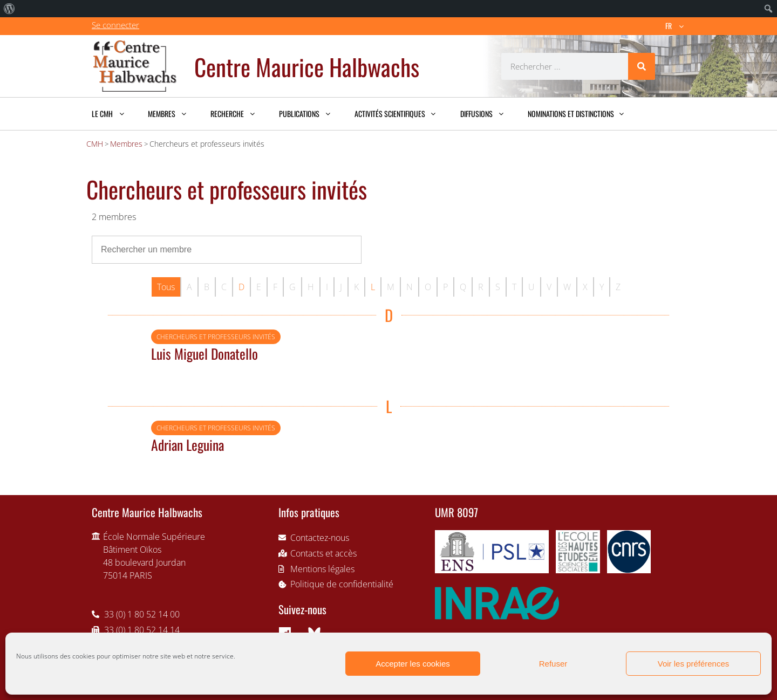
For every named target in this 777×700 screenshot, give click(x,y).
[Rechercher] (642, 66)
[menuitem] (9, 9)
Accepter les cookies (413, 664)
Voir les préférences (694, 664)
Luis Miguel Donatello (205, 353)
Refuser (553, 664)
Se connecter (115, 25)
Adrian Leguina (188, 444)
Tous (166, 287)
